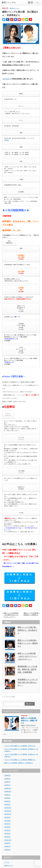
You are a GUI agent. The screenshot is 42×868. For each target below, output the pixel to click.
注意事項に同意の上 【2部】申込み (20, 595)
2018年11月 (8, 788)
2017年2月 (7, 833)
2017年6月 (7, 827)
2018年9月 (7, 795)
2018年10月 (8, 791)
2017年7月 (7, 824)
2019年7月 (7, 785)
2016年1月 (7, 846)
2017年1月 (7, 837)
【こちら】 (6, 79)
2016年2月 (7, 843)
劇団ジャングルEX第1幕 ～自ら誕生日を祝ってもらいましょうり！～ (11, 615)
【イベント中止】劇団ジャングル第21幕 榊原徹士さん (20, 760)
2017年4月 (7, 830)
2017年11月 (8, 811)
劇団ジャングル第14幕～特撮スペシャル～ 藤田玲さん (28, 643)
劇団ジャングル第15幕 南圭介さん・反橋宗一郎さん (29, 720)
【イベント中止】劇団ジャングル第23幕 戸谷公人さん (20, 746)
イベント (7, 862)
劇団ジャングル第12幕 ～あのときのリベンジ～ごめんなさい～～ (27, 656)
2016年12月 (8, 840)
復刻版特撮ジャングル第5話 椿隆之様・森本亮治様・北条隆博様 (27, 669)
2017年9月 (7, 817)
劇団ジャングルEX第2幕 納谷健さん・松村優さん (32, 614)
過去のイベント (15, 8)
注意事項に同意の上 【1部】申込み (20, 578)
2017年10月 (8, 814)
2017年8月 (7, 821)
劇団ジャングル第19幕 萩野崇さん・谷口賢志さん (19, 763)
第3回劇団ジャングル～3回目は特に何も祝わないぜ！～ (28, 682)
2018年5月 (7, 801)
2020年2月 (7, 779)
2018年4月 (7, 804)
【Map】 (7, 140)
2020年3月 (7, 775)
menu (38, 3)
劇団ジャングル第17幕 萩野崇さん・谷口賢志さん (28, 630)
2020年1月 (7, 782)
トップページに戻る (9, 697)
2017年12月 (8, 808)
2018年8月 (7, 798)
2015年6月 (7, 850)
